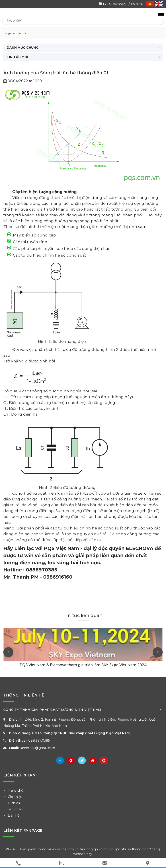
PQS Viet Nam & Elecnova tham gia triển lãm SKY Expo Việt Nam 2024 (83, 665)
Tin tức (22, 33)
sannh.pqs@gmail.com (37, 748)
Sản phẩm (16, 809)
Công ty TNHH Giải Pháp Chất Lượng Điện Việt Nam (87, 733)
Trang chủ (15, 791)
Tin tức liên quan (83, 615)
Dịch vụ (14, 803)
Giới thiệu (15, 797)
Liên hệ (13, 816)
